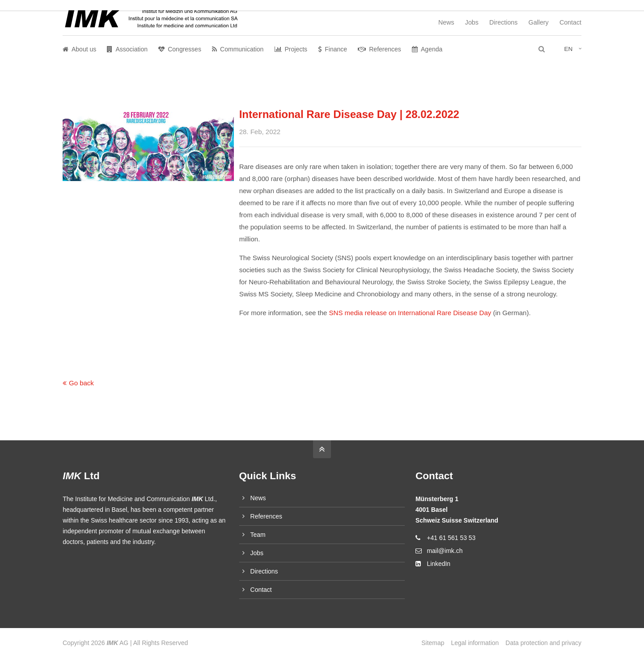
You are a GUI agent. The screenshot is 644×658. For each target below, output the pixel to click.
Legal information (475, 643)
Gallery (539, 22)
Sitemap (433, 643)
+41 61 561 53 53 (451, 538)
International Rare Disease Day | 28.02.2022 (349, 114)
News (446, 22)
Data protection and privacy (543, 643)
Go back (81, 383)
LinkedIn (439, 564)
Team (258, 535)
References (266, 516)
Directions (503, 22)
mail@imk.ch (445, 551)
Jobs (472, 22)
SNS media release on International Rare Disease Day (410, 313)
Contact (570, 22)
